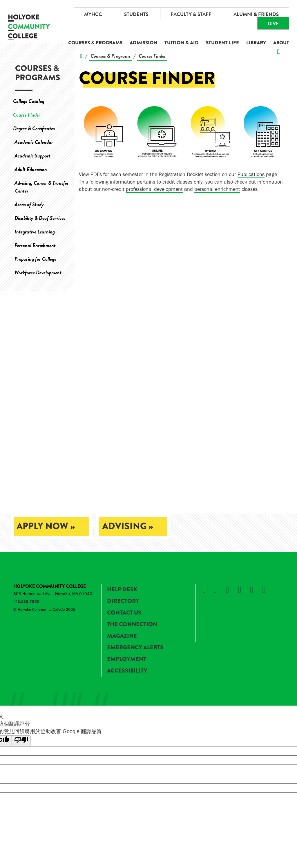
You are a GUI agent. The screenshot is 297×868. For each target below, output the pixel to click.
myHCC (93, 14)
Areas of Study (29, 204)
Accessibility (127, 671)
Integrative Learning (35, 232)
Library (256, 43)
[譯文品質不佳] (21, 741)
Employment (127, 659)
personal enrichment (217, 189)
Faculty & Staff (191, 14)
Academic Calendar (34, 142)
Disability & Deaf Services (40, 218)
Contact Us (124, 613)
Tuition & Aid (182, 43)
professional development (154, 189)
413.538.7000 (26, 601)
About (281, 43)
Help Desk (122, 589)
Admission (143, 43)
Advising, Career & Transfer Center (42, 187)
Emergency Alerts (135, 647)
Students (136, 14)
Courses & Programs (95, 43)
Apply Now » (46, 526)
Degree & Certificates (34, 128)
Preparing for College (35, 259)
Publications (251, 174)
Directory (123, 601)
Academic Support (32, 156)
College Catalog (29, 101)
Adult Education (31, 169)
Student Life (222, 43)
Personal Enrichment (35, 245)
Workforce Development (38, 272)
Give (273, 24)
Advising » (128, 526)
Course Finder (27, 115)
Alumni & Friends (256, 14)
